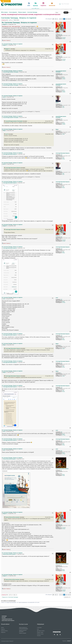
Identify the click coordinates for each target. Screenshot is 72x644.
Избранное (3, 632)
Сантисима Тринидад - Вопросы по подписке (19, 18)
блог (29, 6)
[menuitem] (64, 4)
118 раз (64, 79)
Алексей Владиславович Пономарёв (61, 71)
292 (61, 299)
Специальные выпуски (7, 619)
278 (61, 74)
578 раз (64, 39)
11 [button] (62, 19)
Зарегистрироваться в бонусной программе (23, 628)
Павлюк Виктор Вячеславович (62, 469)
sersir (57, 298)
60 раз (63, 159)
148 (61, 155)
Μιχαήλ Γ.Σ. (58, 33)
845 (61, 35)
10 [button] (60, 19)
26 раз (63, 474)
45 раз (63, 475)
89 (61, 470)
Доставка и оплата (41, 631)
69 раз (63, 301)
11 (61, 104)
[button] (53, 19)
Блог (38, 629)
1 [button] (57, 19)
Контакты (39, 636)
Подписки (3, 629)
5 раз (63, 107)
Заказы (2, 628)
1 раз (63, 106)
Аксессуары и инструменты (8, 621)
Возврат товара (40, 632)
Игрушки (4, 618)
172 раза (64, 38)
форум (35, 7)
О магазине (39, 628)
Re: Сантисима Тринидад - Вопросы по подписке (19, 23)
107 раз (64, 302)
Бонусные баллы (4, 631)
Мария (57, 129)
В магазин (7, 1)
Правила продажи (23, 633)
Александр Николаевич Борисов (63, 153)
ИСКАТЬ (66, 12)
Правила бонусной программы (23, 631)
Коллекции (4, 616)
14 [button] (68, 19)
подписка (43, 6)
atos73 (57, 103)
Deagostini (52, 6)
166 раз (64, 78)
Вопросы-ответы (40, 634)
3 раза (63, 134)
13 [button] (66, 19)
